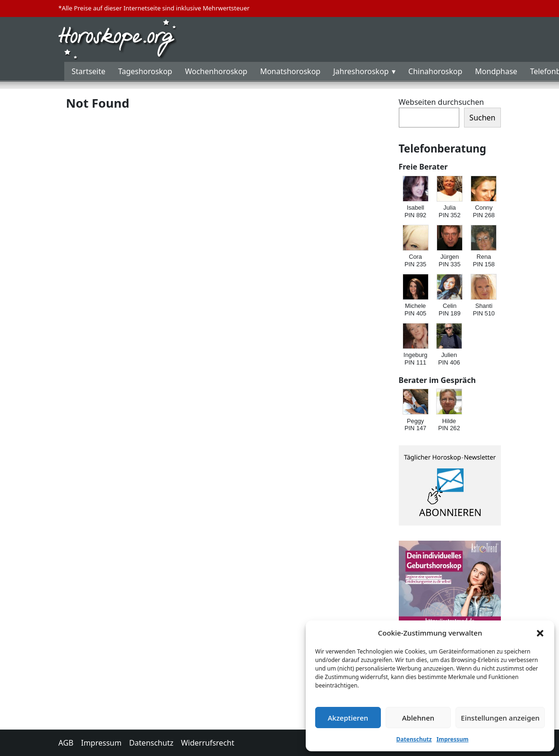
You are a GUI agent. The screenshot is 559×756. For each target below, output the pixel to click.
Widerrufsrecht (208, 743)
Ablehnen (418, 718)
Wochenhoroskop (216, 71)
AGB (66, 743)
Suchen (482, 118)
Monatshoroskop (290, 71)
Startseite (89, 71)
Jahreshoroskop (361, 71)
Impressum (453, 739)
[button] (540, 633)
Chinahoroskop (435, 71)
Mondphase (496, 71)
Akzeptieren (348, 718)
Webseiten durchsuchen (442, 102)
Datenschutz (414, 739)
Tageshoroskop (145, 71)
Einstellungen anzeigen (500, 718)
